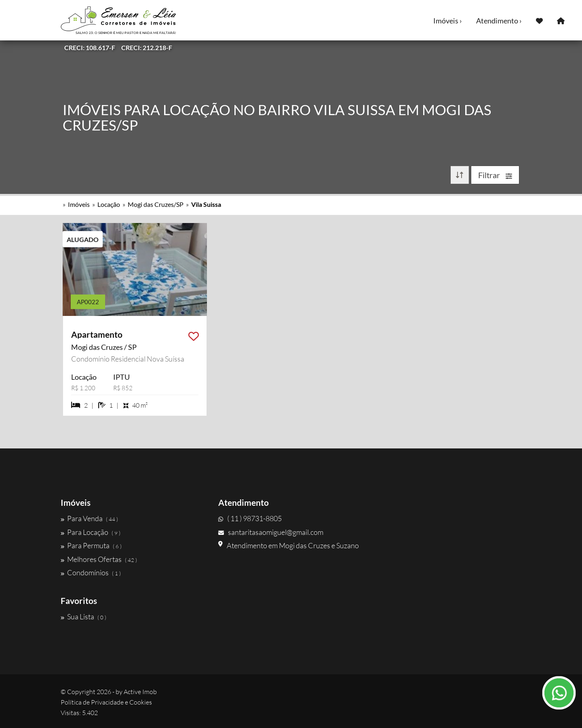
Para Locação (91, 532)
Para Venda (89, 518)
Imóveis (79, 204)
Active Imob (140, 692)
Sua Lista (83, 616)
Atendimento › (499, 21)
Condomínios (91, 572)
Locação (109, 204)
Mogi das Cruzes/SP (156, 204)
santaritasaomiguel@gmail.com (271, 532)
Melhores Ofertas (99, 559)
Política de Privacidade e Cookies (106, 702)
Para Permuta (91, 545)
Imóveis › (448, 21)
